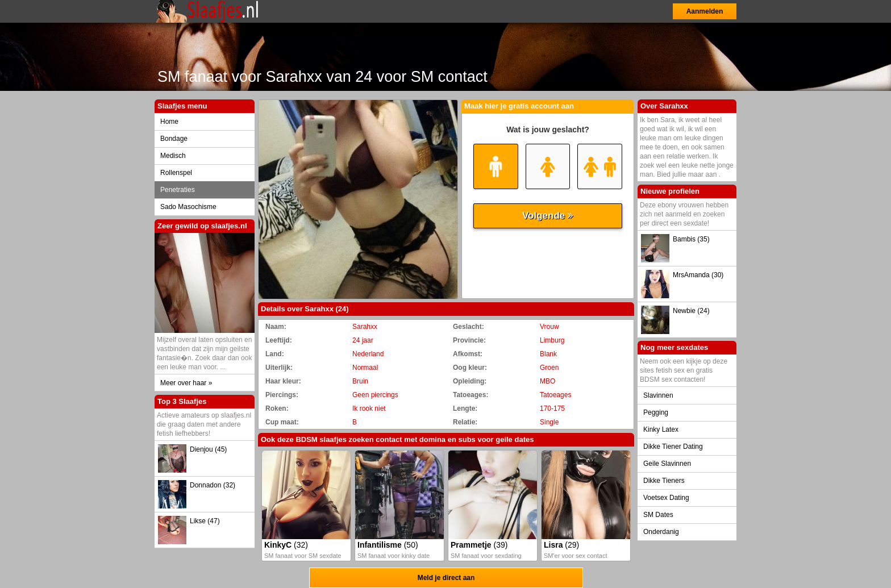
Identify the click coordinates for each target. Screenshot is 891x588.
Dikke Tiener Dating (673, 447)
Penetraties (178, 190)
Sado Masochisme (188, 207)
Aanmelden (705, 11)
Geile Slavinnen (667, 464)
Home (169, 122)
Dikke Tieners (664, 481)
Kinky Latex (661, 429)
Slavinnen (658, 395)
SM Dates (658, 515)
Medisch (173, 156)
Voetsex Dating (666, 498)
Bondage (174, 139)
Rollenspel (176, 173)
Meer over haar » (186, 383)
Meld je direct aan (446, 578)
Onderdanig (661, 532)
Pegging (656, 412)
